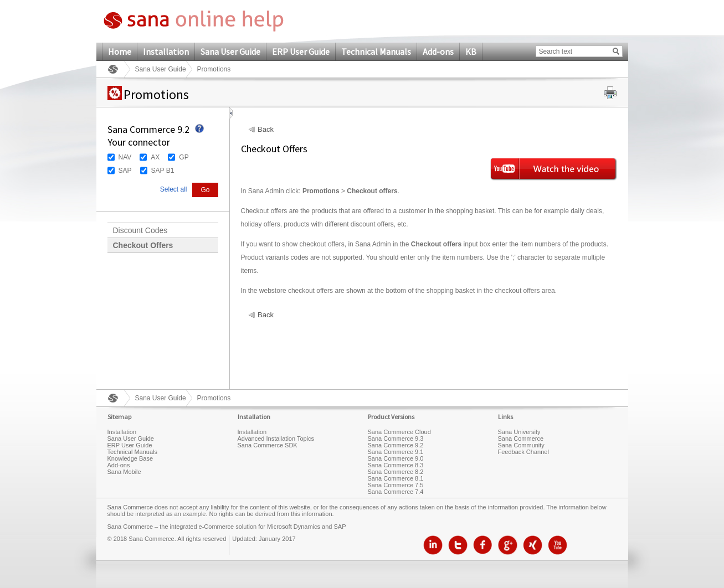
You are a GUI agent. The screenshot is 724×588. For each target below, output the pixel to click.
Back (266, 130)
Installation (166, 51)
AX (155, 157)
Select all (174, 189)
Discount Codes (140, 230)
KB (471, 51)
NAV (125, 157)
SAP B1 (163, 171)
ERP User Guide (301, 51)
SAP (125, 171)
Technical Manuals (376, 51)
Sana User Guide (230, 51)
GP (184, 157)
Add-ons (438, 51)
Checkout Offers (143, 245)
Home (120, 51)
